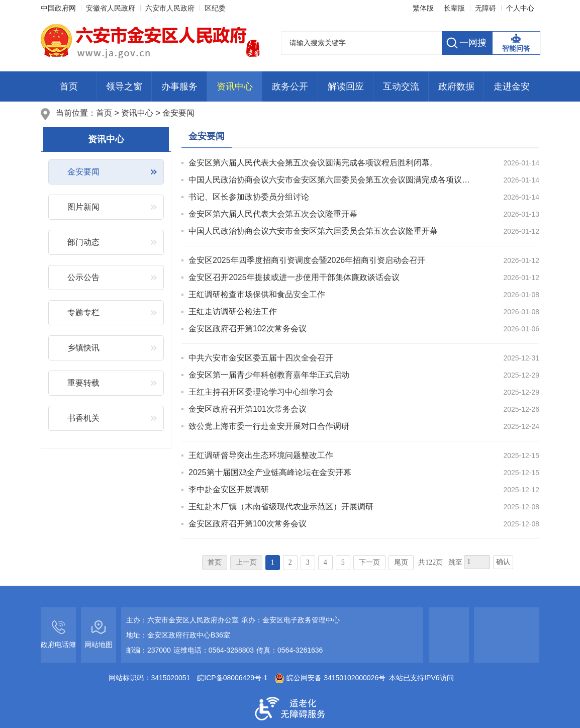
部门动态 (83, 242)
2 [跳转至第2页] (290, 562)
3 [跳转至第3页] (308, 562)
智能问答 (516, 48)
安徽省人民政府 (111, 8)
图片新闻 (83, 207)
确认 (503, 562)
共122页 (430, 562)
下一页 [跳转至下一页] (369, 562)
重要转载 (83, 383)
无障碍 (486, 8)
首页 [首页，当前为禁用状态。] (215, 562)
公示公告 (83, 277)
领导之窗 (124, 86)
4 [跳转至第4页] (325, 562)
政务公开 (290, 86)
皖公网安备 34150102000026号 (330, 678)
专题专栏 (83, 312)
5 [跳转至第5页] (343, 562)
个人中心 (520, 8)
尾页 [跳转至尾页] (401, 562)
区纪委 (215, 8)
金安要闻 (178, 113)
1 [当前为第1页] (273, 562)
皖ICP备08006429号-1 (232, 678)
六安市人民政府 (170, 8)
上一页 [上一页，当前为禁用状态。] (246, 562)
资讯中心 (235, 86)
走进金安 (512, 86)
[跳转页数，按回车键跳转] (477, 562)
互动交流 (401, 86)
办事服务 (179, 86)
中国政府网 (58, 8)
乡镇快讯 (83, 348)
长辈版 (454, 8)
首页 (69, 86)
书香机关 (83, 418)
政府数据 (456, 86)
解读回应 (346, 86)
